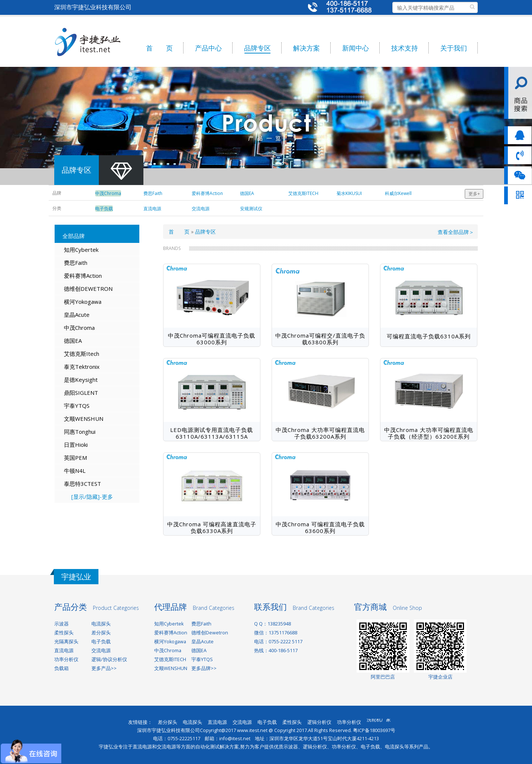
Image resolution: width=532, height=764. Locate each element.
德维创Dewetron (210, 633)
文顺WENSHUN (84, 419)
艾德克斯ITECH (170, 659)
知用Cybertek (81, 250)
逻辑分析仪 (319, 722)
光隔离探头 (66, 642)
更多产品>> (104, 668)
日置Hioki (76, 445)
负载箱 (61, 668)
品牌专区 (257, 48)
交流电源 (101, 651)
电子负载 (101, 642)
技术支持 (405, 48)
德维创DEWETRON (88, 289)
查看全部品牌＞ (456, 232)
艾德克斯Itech (82, 354)
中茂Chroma (79, 328)
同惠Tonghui (80, 432)
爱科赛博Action (83, 276)
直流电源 (64, 651)
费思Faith (76, 263)
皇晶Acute (77, 315)
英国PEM (75, 458)
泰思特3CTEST (82, 484)
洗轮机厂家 (379, 722)
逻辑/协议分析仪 (109, 659)
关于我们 (454, 48)
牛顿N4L (75, 471)
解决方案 (306, 48)
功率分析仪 (66, 659)
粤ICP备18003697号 (374, 730)
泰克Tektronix (82, 367)
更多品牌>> (204, 668)
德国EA (73, 341)
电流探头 (101, 624)
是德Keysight (81, 380)
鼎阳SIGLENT (81, 393)
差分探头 (101, 633)
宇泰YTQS (77, 406)
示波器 (61, 624)
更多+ (474, 194)
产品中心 (208, 48)
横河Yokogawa (83, 302)
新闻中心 (356, 48)
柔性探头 (64, 633)
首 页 (159, 48)
